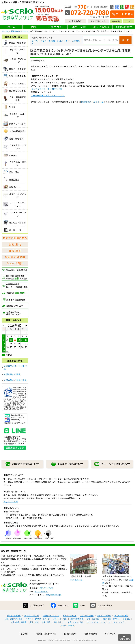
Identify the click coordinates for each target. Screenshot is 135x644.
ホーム (11, 27)
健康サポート (59, 631)
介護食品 (126, 627)
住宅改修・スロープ (42, 627)
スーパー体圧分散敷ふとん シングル (48, 95)
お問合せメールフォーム (92, 102)
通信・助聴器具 (93, 627)
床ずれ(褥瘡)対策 (77, 627)
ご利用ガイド (56, 27)
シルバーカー (63, 41)
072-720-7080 (46, 597)
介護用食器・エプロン (111, 627)
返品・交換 (79, 27)
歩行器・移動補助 (14, 624)
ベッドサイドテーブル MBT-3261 (46, 89)
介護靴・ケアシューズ (51, 624)
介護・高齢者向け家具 (14, 627)
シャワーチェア (39, 41)
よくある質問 (101, 27)
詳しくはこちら (11, 502)
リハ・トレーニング (116, 631)
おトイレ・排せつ (104, 624)
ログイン (129, 21)
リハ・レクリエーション (96, 631)
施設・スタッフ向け (75, 631)
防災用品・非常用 (67, 634)
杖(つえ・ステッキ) (32, 624)
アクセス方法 (76, 588)
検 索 (125, 40)
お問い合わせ (124, 27)
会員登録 (116, 21)
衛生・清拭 (34, 631)
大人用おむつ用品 (121, 624)
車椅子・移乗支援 (70, 624)
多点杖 (52, 41)
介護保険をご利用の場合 (15, 380)
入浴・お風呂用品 (87, 624)
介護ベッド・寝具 (60, 627)
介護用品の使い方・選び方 (15, 367)
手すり (28, 627)
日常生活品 (46, 631)
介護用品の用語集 (12, 374)
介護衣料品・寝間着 (19, 631)
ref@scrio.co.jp (54, 603)
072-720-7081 (42, 600)
